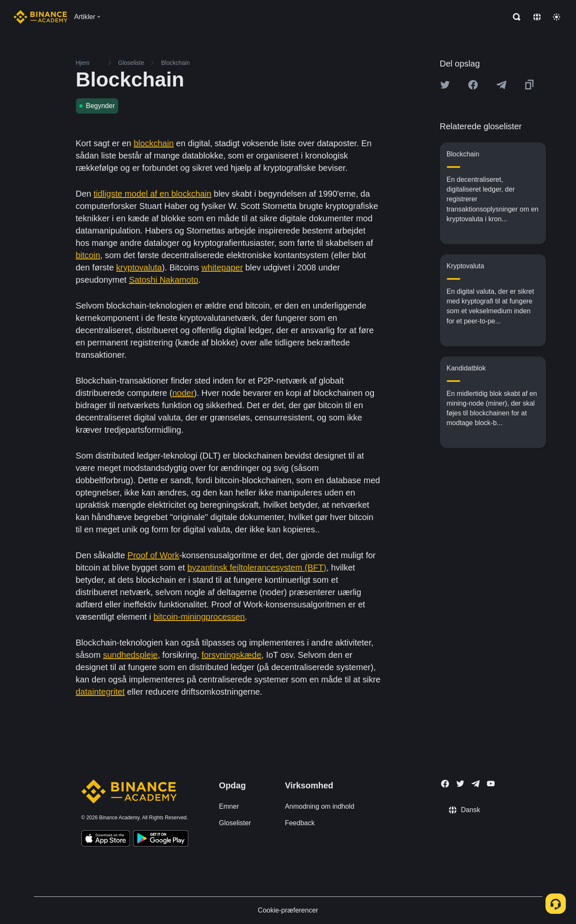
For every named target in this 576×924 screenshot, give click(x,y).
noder (183, 393)
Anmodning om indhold (320, 806)
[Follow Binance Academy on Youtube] (491, 783)
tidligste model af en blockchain (153, 194)
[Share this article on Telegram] (501, 85)
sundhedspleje (130, 655)
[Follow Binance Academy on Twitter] (460, 784)
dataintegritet (100, 692)
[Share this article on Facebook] (473, 85)
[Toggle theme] (557, 17)
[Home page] (40, 17)
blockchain (154, 143)
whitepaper (222, 267)
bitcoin (88, 255)
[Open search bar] (514, 17)
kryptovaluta (139, 267)
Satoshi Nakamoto (163, 280)
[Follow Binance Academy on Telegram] (476, 784)
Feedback (300, 823)
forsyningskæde (231, 655)
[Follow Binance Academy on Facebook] (445, 784)
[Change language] (537, 17)
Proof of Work (153, 555)
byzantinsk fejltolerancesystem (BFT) (257, 568)
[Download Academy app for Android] (161, 840)
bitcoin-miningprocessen (199, 617)
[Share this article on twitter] (445, 85)
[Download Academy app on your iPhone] (106, 840)
